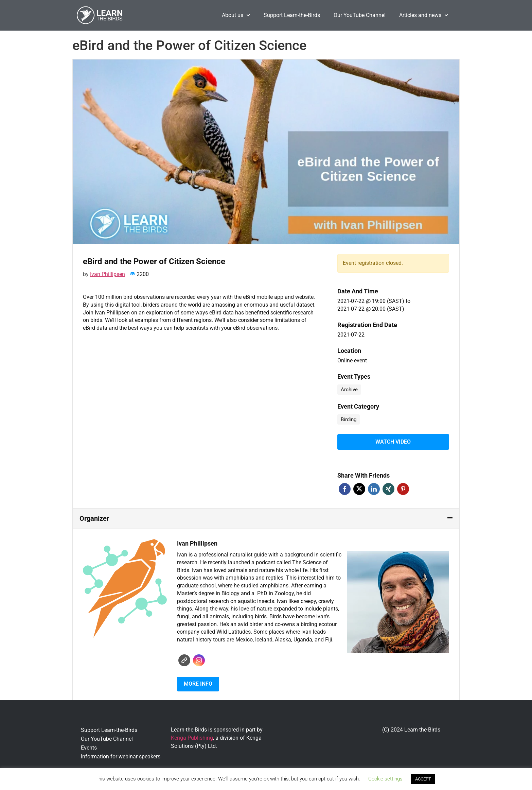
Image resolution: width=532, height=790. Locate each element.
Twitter (359, 488)
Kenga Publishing (192, 736)
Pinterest (403, 488)
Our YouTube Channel (360, 15)
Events (89, 746)
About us (236, 15)
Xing (388, 488)
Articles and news (424, 15)
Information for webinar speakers (121, 755)
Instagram (199, 659)
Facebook (345, 488)
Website (184, 659)
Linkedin (374, 488)
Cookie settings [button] (385, 779)
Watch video (393, 441)
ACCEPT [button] (423, 779)
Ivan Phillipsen (108, 274)
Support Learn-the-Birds (292, 15)
